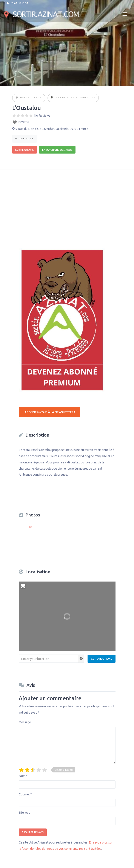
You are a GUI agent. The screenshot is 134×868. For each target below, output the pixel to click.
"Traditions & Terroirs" (75, 98)
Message (25, 722)
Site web (25, 813)
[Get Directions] (102, 659)
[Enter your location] (49, 659)
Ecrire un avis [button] (25, 150)
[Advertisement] (51, 206)
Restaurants (31, 98)
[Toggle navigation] (125, 14)
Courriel (25, 794)
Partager (25, 139)
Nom (23, 776)
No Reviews (42, 116)
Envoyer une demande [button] (57, 150)
